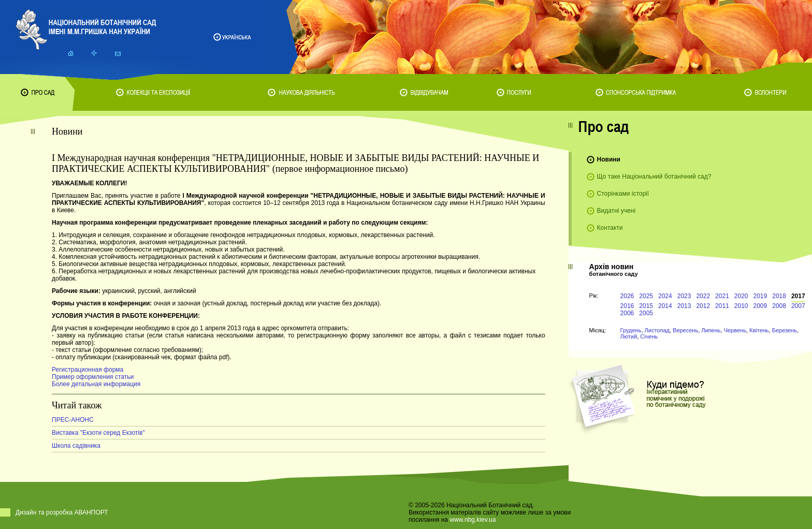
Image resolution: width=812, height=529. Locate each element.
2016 (627, 306)
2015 (646, 306)
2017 (798, 296)
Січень (649, 336)
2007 (798, 306)
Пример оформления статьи (93, 377)
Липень (711, 330)
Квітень (759, 330)
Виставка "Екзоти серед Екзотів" (98, 433)
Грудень (631, 330)
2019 (760, 296)
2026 (627, 296)
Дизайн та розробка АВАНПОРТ (62, 512)
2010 (741, 306)
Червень (735, 330)
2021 (722, 296)
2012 (703, 306)
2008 (779, 306)
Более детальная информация (96, 384)
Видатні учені (616, 211)
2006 (627, 313)
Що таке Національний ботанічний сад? (654, 177)
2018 (779, 296)
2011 (722, 306)
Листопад (657, 330)
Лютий (629, 336)
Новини (609, 159)
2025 (646, 296)
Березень (785, 330)
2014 (665, 306)
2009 (760, 306)
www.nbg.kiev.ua (473, 520)
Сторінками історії (623, 194)
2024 (665, 296)
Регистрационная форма (88, 370)
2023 (684, 296)
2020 (741, 296)
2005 (646, 313)
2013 (684, 306)
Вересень (685, 330)
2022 (703, 296)
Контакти (610, 228)
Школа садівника (76, 446)
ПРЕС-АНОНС (73, 420)
